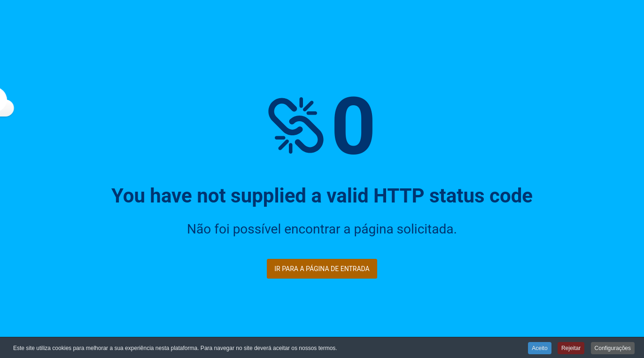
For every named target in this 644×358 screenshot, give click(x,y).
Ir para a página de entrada (322, 269)
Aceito (539, 349)
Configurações (613, 349)
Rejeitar (571, 349)
